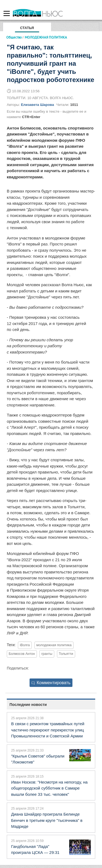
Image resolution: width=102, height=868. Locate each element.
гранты (47, 654)
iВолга (25, 645)
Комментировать (51, 683)
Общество (14, 37)
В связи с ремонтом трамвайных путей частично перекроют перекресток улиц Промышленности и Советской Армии (48, 730)
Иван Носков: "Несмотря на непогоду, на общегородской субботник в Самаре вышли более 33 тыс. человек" (49, 788)
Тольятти (66, 654)
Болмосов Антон (22, 654)
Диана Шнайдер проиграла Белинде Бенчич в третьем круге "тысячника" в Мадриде (47, 820)
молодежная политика (54, 645)
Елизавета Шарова (37, 105)
